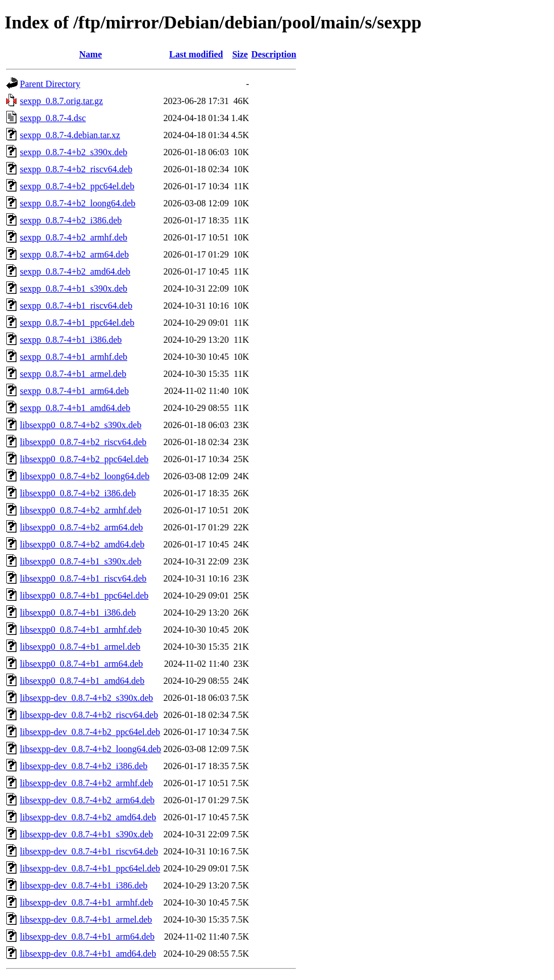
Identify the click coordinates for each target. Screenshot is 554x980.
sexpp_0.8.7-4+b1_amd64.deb (75, 408)
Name (90, 54)
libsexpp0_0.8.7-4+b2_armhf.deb (81, 510)
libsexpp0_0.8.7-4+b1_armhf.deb (81, 630)
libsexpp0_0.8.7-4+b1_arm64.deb (82, 664)
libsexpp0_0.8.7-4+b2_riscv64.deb (83, 442)
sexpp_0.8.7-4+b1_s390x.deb (74, 288)
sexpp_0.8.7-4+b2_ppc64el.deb (77, 186)
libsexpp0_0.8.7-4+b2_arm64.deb (82, 527)
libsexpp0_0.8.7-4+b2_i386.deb (78, 493)
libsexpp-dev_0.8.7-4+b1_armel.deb (86, 919)
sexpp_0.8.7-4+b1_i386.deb (71, 340)
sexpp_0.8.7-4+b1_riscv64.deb (76, 306)
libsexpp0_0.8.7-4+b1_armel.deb (80, 647)
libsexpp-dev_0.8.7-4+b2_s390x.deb (86, 698)
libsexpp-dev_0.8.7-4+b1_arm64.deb (87, 937)
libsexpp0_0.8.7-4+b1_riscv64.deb (83, 578)
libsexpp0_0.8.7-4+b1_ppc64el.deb (84, 595)
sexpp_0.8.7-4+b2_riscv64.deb (76, 169)
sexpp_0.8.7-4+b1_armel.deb (73, 374)
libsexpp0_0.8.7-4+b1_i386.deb (78, 612)
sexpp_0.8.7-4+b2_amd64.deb (75, 271)
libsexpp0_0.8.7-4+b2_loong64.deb (85, 476)
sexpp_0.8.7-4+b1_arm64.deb (74, 391)
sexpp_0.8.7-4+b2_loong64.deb (78, 203)
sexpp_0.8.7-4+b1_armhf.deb (74, 357)
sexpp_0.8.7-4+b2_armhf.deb (74, 237)
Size (240, 54)
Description (274, 54)
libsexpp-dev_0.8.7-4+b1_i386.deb (84, 885)
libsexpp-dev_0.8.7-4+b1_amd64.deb (88, 954)
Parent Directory (50, 84)
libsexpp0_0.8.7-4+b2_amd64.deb (82, 544)
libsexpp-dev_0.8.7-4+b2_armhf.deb (86, 783)
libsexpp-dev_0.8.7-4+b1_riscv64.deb (89, 851)
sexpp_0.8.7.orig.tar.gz (61, 101)
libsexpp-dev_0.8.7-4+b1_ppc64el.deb (90, 868)
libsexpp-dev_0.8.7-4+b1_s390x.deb (86, 834)
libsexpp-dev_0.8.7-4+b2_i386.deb (84, 766)
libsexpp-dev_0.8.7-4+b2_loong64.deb (91, 749)
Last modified (196, 54)
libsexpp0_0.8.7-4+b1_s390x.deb (81, 561)
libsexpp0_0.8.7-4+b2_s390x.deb (81, 425)
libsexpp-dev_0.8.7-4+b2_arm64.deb (87, 800)
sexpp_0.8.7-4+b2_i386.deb (71, 220)
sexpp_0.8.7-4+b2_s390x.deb (74, 152)
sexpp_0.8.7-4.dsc (53, 118)
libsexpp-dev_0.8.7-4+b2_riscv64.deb (89, 715)
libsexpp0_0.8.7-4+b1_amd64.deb (82, 681)
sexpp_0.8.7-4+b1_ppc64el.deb (77, 323)
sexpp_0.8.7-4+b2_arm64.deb (74, 254)
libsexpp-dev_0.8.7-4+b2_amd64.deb (88, 817)
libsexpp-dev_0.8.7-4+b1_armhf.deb (86, 902)
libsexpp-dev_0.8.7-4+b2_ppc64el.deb (90, 732)
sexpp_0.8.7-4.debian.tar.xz (70, 135)
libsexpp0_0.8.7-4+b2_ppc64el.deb (84, 459)
